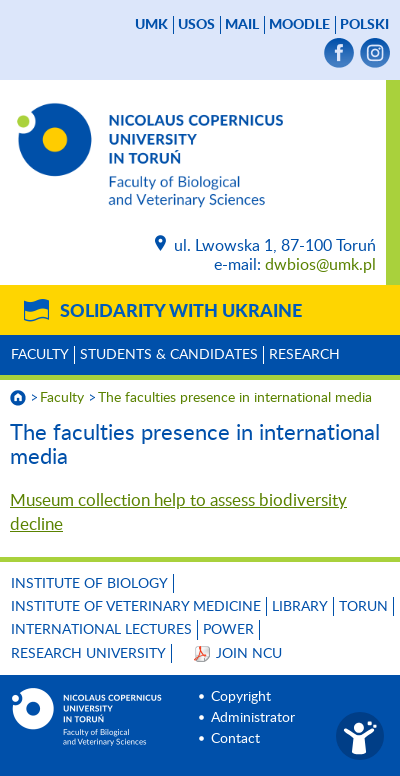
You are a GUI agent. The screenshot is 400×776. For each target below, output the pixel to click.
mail (242, 25)
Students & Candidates (169, 355)
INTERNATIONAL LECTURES (101, 630)
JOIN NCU (249, 654)
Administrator (253, 718)
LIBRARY (300, 607)
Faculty (40, 355)
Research (304, 355)
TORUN (363, 607)
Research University (88, 654)
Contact (235, 739)
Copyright (241, 697)
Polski (364, 25)
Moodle (299, 25)
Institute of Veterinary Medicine (136, 607)
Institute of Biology (89, 584)
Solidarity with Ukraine (181, 312)
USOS (196, 25)
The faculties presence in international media (235, 398)
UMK (151, 25)
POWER (228, 630)
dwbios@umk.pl (320, 265)
